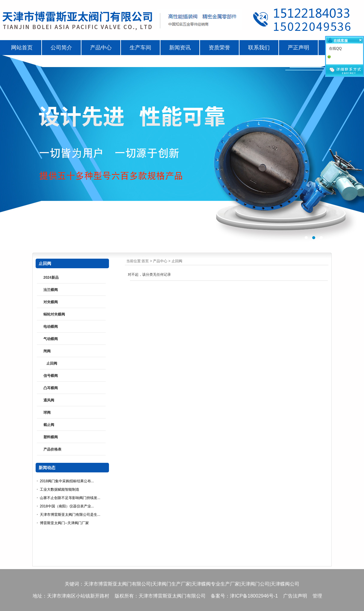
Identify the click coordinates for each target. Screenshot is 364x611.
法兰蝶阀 (51, 290)
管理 (317, 596)
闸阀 (47, 351)
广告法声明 (295, 596)
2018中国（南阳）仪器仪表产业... (67, 506)
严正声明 (298, 48)
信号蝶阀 (51, 376)
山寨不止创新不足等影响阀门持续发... (70, 498)
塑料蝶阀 (51, 437)
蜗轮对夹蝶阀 (54, 314)
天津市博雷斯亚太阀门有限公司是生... (70, 515)
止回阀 (177, 261)
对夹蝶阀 (51, 302)
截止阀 (49, 425)
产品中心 (160, 261)
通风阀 (49, 400)
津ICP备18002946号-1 (254, 596)
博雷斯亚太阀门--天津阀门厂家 (64, 523)
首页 (145, 261)
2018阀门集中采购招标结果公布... (67, 481)
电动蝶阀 (51, 327)
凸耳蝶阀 (51, 388)
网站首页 (22, 48)
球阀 (47, 413)
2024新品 (51, 278)
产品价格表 (52, 449)
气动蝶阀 (51, 339)
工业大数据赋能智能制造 (60, 489)
